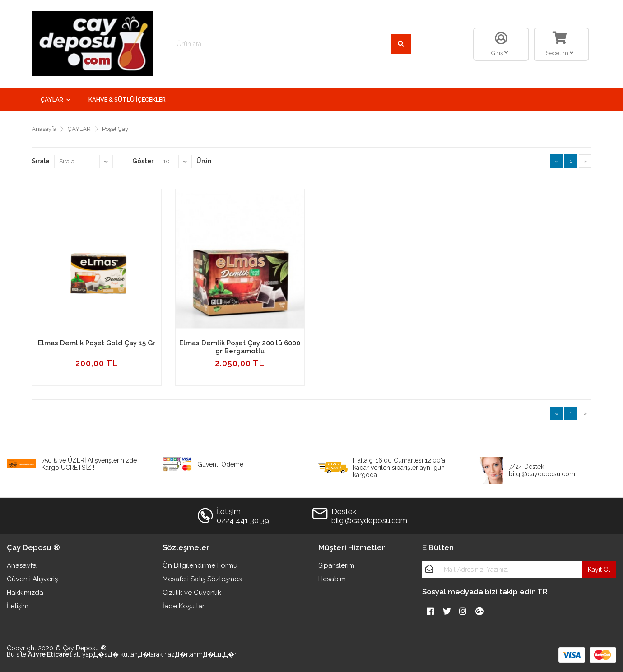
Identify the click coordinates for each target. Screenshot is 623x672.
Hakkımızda (25, 593)
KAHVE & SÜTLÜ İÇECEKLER (127, 100)
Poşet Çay (115, 129)
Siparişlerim (336, 565)
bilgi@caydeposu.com (369, 520)
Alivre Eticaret (50, 654)
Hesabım (332, 579)
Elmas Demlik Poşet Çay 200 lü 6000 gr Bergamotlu (240, 347)
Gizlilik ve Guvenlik (192, 593)
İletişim (18, 606)
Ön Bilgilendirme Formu (200, 565)
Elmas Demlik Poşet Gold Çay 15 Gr (97, 343)
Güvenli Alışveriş (32, 579)
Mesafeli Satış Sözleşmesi (203, 579)
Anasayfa (44, 129)
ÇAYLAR (52, 100)
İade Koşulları (184, 606)
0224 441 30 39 (243, 520)
